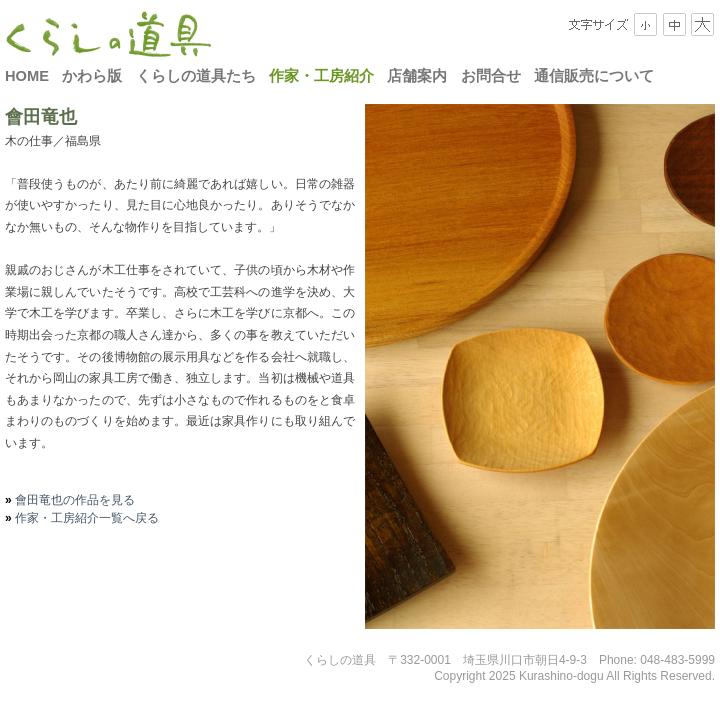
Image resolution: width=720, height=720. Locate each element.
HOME (27, 76)
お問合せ (491, 76)
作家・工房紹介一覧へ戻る (85, 518)
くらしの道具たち (196, 76)
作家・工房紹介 (321, 76)
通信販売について (594, 76)
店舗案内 (417, 76)
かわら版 (92, 76)
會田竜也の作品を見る (73, 500)
